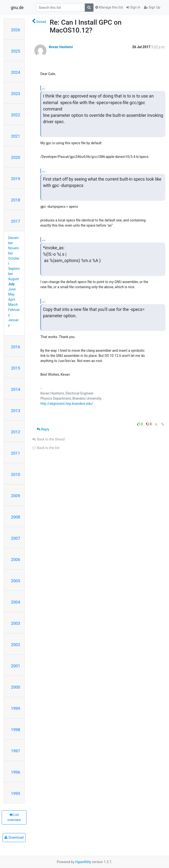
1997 (16, 751)
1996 (16, 772)
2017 (16, 221)
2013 (16, 411)
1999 (16, 708)
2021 (16, 136)
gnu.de (17, 8)
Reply (43, 429)
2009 (16, 496)
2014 (16, 389)
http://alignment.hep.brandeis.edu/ (67, 404)
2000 (16, 687)
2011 (16, 453)
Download (14, 837)
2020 (16, 157)
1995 (16, 793)
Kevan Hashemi (61, 47)
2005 (16, 581)
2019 (16, 179)
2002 (16, 645)
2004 (16, 602)
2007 (16, 538)
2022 (16, 115)
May (11, 294)
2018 (16, 200)
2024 (16, 72)
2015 (16, 368)
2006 (16, 560)
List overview (14, 817)
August (14, 279)
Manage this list (109, 7)
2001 (16, 666)
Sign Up (152, 7)
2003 (16, 623)
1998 (16, 730)
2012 (16, 432)
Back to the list (46, 448)
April (12, 299)
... (44, 88)
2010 (16, 474)
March (13, 305)
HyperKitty (83, 862)
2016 (16, 347)
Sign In (133, 7)
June (12, 289)
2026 (16, 30)
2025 (16, 51)
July (11, 284)
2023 (16, 94)
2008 (16, 517)
